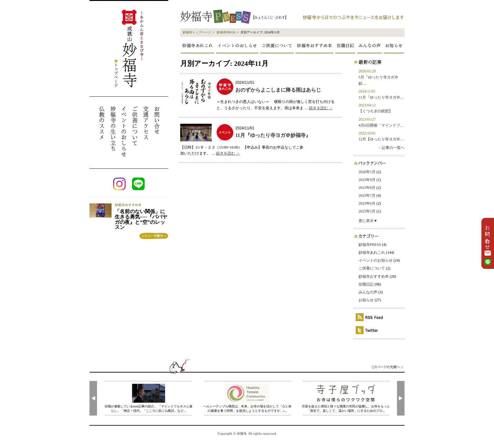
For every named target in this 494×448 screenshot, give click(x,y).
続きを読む (321, 108)
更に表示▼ (368, 221)
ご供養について (277, 45)
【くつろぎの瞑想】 (376, 111)
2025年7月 (367, 196)
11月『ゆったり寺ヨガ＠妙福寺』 (273, 135)
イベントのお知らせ (376, 260)
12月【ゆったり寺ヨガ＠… (381, 139)
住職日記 (345, 45)
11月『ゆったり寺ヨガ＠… (381, 97)
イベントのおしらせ (237, 45)
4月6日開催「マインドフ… (381, 125)
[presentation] (93, 398)
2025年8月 (367, 188)
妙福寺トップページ (197, 32)
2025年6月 (367, 203)
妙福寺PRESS (226, 32)
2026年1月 (367, 172)
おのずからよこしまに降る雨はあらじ (278, 90)
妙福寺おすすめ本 (314, 45)
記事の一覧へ (393, 148)
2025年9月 (367, 180)
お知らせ (394, 45)
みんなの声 (370, 45)
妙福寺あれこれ (198, 45)
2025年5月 (367, 211)
